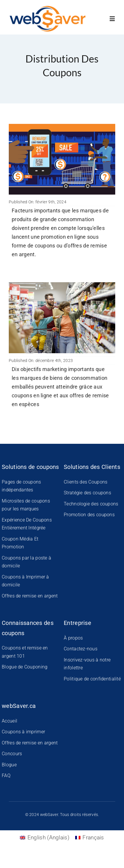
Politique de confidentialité (92, 679)
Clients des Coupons (86, 482)
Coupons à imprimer (23, 732)
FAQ (6, 776)
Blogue (9, 765)
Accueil (10, 721)
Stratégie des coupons (87, 493)
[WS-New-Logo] (48, 9)
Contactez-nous (81, 649)
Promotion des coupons (89, 515)
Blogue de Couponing (25, 667)
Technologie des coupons (91, 504)
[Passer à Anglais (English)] (44, 837)
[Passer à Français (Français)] (90, 837)
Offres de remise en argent (30, 596)
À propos (73, 638)
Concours (12, 754)
